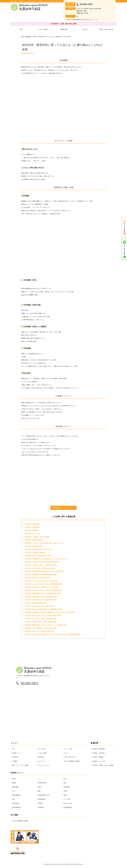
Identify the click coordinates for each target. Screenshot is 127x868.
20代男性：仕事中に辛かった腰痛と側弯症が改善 (41, 622)
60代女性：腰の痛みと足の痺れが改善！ (38, 578)
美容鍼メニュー (16, 753)
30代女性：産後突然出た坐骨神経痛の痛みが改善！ (42, 574)
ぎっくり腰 (67, 799)
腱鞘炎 (14, 783)
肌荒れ (14, 779)
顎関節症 (40, 803)
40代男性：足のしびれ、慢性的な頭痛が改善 (39, 631)
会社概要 (15, 761)
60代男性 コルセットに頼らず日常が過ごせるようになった (44, 543)
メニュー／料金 (42, 29)
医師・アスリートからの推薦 (20, 765)
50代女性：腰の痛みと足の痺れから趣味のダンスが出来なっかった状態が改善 (50, 612)
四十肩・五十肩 (68, 803)
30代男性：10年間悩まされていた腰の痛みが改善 (41, 597)
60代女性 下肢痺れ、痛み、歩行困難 (37, 537)
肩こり (14, 791)
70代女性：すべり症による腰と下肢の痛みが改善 (41, 619)
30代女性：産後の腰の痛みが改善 (36, 603)
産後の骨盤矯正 (16, 795)
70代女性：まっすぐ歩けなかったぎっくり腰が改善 (42, 581)
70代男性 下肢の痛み (32, 527)
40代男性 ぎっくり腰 (32, 534)
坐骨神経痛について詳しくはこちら (64, 508)
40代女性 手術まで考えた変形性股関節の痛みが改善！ (43, 562)
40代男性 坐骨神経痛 (32, 524)
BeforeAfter (41, 757)
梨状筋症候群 (42, 799)
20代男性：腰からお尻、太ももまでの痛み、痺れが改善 (43, 615)
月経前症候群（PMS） (44, 795)
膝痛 (65, 783)
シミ (39, 779)
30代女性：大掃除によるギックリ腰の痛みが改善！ (42, 565)
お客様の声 (64, 29)
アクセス (85, 29)
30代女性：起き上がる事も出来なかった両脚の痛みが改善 (44, 609)
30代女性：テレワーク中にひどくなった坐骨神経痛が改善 (44, 584)
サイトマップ (42, 761)
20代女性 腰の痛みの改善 (34, 540)
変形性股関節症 (68, 807)
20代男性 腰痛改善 (32, 530)
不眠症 (40, 787)
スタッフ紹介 (42, 749)
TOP (21, 29)
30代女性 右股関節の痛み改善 (35, 552)
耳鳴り (65, 795)
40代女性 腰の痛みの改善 (34, 546)
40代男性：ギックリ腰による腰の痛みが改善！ (40, 568)
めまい (65, 779)
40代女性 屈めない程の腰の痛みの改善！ (39, 556)
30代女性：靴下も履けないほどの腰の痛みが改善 (41, 600)
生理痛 (65, 791)
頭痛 (13, 799)
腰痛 (39, 791)
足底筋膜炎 (41, 807)
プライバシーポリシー (44, 765)
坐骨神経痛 (28, 37)
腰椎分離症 (15, 787)
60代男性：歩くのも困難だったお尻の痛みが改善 (41, 628)
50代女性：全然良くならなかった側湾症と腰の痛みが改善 (44, 590)
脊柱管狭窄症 (16, 803)
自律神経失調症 (42, 783)
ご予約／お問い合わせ (106, 29)
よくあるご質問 (42, 753)
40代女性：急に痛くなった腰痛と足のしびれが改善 (42, 587)
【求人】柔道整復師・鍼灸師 (72, 761)
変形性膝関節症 (16, 807)
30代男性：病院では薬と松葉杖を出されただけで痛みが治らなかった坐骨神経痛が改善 (53, 634)
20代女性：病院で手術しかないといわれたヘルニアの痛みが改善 (46, 625)
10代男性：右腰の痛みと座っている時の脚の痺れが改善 (43, 593)
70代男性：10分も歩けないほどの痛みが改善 (40, 606)
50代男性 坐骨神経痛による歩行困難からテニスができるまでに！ (46, 559)
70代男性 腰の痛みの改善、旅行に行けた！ (39, 549)
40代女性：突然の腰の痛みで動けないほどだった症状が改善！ (45, 571)
